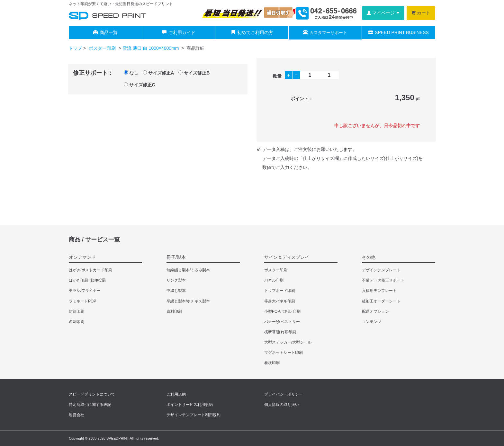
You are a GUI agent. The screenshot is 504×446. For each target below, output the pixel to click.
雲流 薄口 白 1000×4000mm (151, 48)
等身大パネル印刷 (280, 301)
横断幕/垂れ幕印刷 (280, 332)
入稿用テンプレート (379, 291)
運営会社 (76, 415)
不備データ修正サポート (383, 280)
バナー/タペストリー (282, 322)
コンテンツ (372, 322)
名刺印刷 (76, 322)
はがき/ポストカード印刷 (90, 270)
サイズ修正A (158, 73)
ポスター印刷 (103, 48)
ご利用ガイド (179, 32)
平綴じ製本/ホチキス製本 (188, 301)
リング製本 (176, 280)
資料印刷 (174, 311)
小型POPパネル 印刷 (282, 311)
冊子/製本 (176, 257)
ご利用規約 (176, 394)
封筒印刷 (76, 311)
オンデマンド (82, 257)
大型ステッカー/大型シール (288, 342)
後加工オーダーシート (381, 301)
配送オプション (375, 311)
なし (131, 73)
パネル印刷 (274, 280)
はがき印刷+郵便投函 (87, 280)
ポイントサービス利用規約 (190, 405)
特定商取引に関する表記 (90, 405)
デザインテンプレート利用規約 (194, 415)
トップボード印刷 (280, 291)
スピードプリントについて (92, 394)
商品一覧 (105, 32)
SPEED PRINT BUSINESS (399, 32)
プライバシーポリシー (283, 394)
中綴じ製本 (176, 291)
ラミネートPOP (82, 301)
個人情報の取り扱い (282, 405)
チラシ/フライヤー (85, 291)
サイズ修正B (194, 73)
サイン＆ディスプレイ (287, 257)
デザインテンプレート (381, 270)
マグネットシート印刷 (283, 353)
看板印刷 (272, 363)
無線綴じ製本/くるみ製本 (188, 270)
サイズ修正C (139, 85)
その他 (369, 257)
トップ (75, 48)
